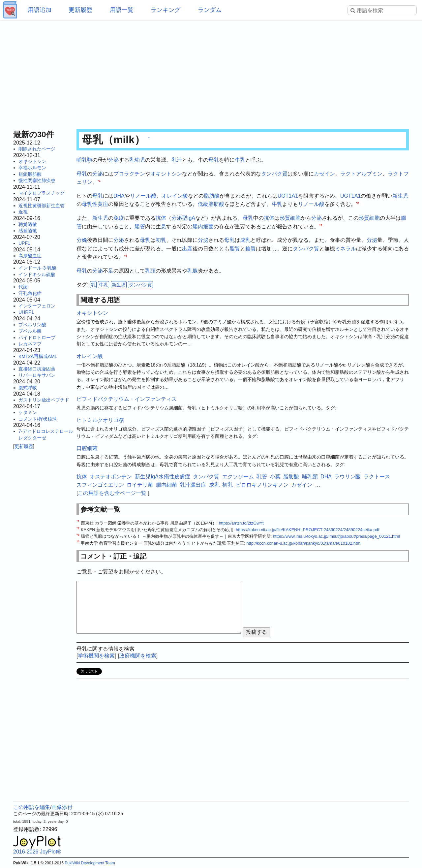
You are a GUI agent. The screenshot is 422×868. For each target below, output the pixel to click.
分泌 (113, 160)
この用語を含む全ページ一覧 (112, 493)
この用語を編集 (32, 807)
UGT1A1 (288, 196)
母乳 (214, 160)
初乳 (161, 240)
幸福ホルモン (32, 168)
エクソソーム (238, 477)
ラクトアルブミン (361, 174)
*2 (358, 203)
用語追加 (40, 10)
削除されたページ (37, 149)
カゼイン (324, 174)
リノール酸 (143, 196)
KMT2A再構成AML (38, 356)
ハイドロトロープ (37, 338)
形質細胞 (290, 218)
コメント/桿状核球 (38, 419)
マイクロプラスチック (42, 193)
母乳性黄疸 (95, 204)
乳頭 (150, 271)
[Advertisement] (211, 73)
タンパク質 (274, 174)
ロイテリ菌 (140, 485)
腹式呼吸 (28, 388)
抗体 (161, 218)
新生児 (400, 196)
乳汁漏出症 (193, 485)
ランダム (210, 10)
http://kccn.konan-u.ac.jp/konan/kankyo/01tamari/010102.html (304, 543)
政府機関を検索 (138, 656)
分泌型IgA (183, 218)
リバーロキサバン (37, 375)
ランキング (166, 10)
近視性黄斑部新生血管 (42, 206)
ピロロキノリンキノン (262, 485)
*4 (125, 256)
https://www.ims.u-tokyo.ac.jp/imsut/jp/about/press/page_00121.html (337, 536)
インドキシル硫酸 (37, 274)
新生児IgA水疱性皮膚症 (163, 477)
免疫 (119, 218)
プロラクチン (129, 174)
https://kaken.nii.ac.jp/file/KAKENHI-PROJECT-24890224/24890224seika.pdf (307, 530)
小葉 (275, 477)
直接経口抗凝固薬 (37, 369)
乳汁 (177, 160)
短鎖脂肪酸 (30, 174)
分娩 (82, 240)
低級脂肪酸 (211, 204)
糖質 (251, 249)
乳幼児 (137, 160)
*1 (99, 181)
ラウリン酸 (347, 477)
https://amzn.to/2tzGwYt (241, 523)
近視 (23, 212)
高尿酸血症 (30, 256)
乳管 (262, 477)
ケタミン (28, 412)
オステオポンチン (111, 477)
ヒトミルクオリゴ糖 (100, 420)
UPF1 (24, 243)
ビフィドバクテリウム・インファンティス (127, 399)
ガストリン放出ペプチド (44, 400)
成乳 (245, 240)
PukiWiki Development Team (90, 863)
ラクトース (377, 477)
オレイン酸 (175, 196)
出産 (187, 249)
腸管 (140, 226)
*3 (321, 225)
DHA (119, 196)
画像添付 (62, 807)
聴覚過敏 (28, 224)
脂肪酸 (212, 196)
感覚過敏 (28, 231)
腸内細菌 (203, 226)
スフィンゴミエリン (100, 485)
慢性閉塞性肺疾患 (37, 180)
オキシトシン (32, 161)
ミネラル (346, 249)
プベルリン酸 (32, 325)
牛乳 (240, 160)
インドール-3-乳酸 (37, 268)
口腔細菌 (87, 448)
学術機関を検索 (96, 656)
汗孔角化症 (30, 293)
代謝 (23, 287)
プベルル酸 (30, 331)
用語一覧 (122, 10)
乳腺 (193, 271)
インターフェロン (37, 306)
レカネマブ (30, 344)
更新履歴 (80, 10)
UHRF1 (26, 312)
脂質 (235, 249)
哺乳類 (84, 160)
